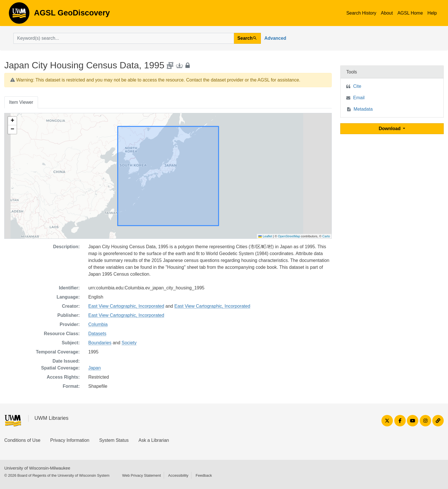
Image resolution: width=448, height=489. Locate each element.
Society (129, 343)
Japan (95, 368)
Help (432, 13)
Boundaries (100, 343)
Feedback (204, 475)
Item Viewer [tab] (21, 102)
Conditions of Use (22, 440)
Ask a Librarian (154, 440)
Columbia (98, 324)
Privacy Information (70, 440)
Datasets (97, 334)
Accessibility (178, 475)
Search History (361, 13)
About (387, 13)
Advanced (275, 38)
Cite (357, 86)
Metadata (363, 109)
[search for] (124, 38)
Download (390, 129)
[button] (12, 121)
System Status (114, 440)
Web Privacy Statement (141, 475)
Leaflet (265, 236)
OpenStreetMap (289, 236)
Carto (326, 236)
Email (359, 98)
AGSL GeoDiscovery (19, 15)
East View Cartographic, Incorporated (126, 306)
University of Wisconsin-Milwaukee (37, 468)
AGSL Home (410, 13)
